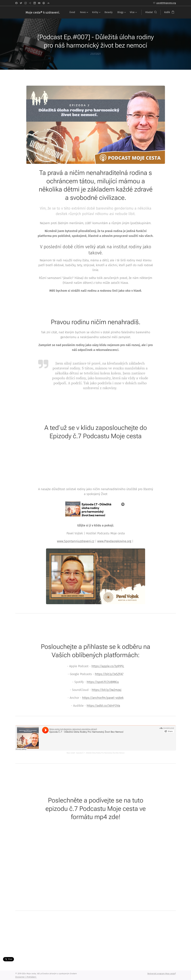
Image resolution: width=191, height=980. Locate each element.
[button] (151, 12)
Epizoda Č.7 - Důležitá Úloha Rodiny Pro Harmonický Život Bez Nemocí (100, 753)
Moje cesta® (71, 753)
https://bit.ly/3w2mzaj (106, 690)
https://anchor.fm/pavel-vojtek (103, 698)
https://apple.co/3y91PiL (108, 666)
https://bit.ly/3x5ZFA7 (109, 674)
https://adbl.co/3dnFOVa (103, 706)
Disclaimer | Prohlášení (26, 977)
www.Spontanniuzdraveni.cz (76, 541)
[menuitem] (73, 12)
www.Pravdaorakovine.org (114, 541)
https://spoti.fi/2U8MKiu (103, 682)
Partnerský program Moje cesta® (162, 974)
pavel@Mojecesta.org (166, 3)
